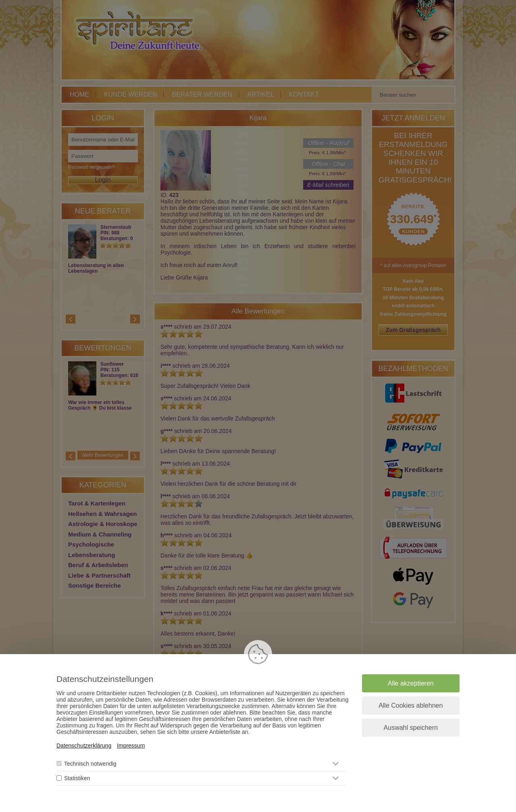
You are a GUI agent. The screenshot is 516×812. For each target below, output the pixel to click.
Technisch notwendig (90, 764)
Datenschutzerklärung (84, 746)
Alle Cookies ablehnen (411, 705)
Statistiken (77, 778)
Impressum (131, 746)
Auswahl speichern (411, 728)
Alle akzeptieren (411, 683)
